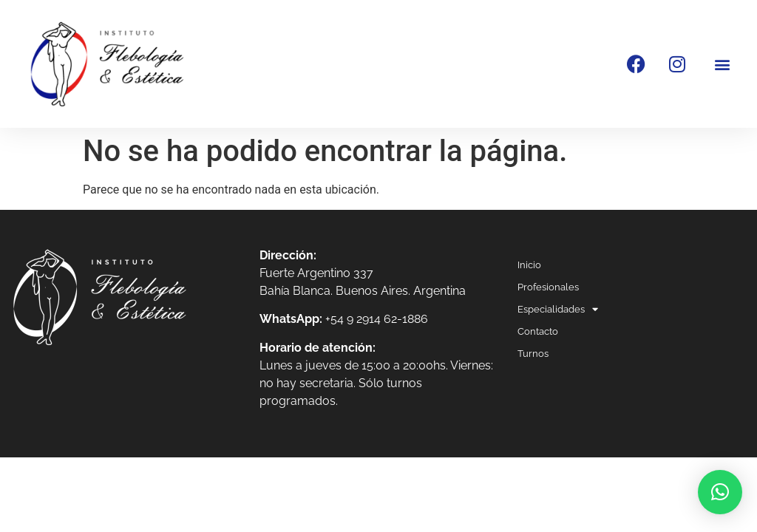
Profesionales (548, 287)
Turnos (533, 354)
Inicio (529, 265)
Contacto (538, 331)
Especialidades (558, 310)
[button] (723, 64)
